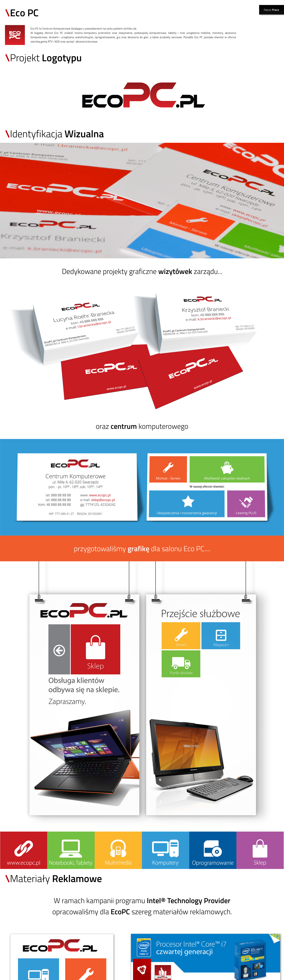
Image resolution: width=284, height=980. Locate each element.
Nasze (271, 10)
